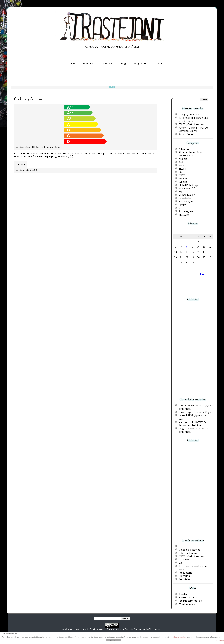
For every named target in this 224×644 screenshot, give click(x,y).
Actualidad (184, 149)
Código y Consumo (189, 114)
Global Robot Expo (189, 185)
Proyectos (88, 64)
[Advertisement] (190, 349)
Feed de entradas (188, 597)
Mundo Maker (34, 170)
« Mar (201, 274)
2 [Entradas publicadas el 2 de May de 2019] (193, 241)
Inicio (72, 64)
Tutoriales (107, 64)
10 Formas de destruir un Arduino (193, 424)
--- (180, 546)
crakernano (28, 147)
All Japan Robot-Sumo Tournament (191, 154)
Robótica (183, 208)
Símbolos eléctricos (189, 550)
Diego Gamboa (187, 428)
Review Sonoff (186, 134)
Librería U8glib (204, 412)
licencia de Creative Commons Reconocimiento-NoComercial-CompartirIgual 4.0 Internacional (121, 629)
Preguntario (140, 64)
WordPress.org (187, 604)
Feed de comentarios (190, 601)
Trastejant (184, 215)
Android (183, 162)
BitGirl (182, 169)
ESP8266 (183, 178)
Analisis (183, 159)
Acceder (183, 594)
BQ (180, 172)
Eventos (183, 182)
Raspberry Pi (186, 201)
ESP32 (182, 175)
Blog (123, 64)
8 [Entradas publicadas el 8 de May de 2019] (187, 247)
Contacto (160, 64)
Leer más (21, 164)
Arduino (26, 170)
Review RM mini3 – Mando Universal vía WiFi (193, 129)
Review (182, 205)
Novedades (185, 198)
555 (181, 563)
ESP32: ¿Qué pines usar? (192, 124)
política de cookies (178, 637)
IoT (180, 192)
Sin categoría (186, 211)
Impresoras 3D (187, 188)
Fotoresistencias (188, 553)
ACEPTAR (113, 640)
